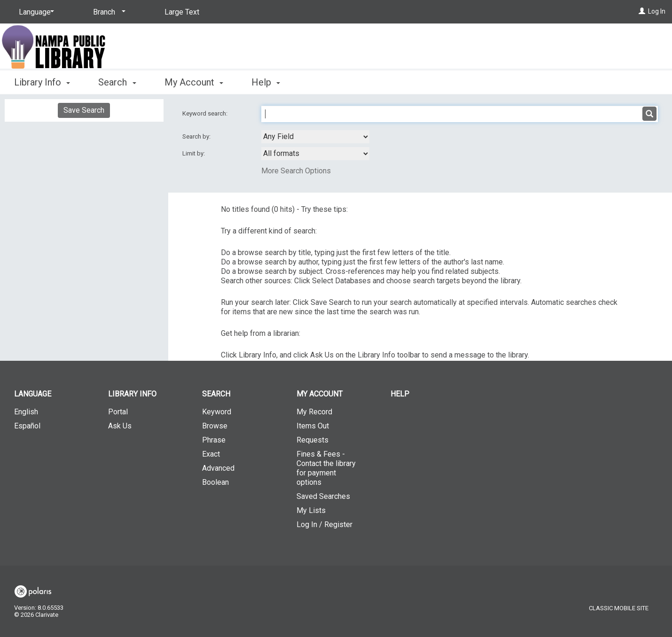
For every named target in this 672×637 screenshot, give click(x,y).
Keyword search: (206, 113)
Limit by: (194, 153)
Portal (118, 412)
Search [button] (117, 82)
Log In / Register (324, 524)
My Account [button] (194, 82)
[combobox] (315, 137)
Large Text (182, 12)
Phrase (214, 440)
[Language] (35, 12)
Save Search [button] (84, 110)
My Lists (311, 510)
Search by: (197, 136)
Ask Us (120, 426)
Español (27, 426)
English (26, 412)
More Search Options (296, 171)
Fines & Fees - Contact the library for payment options (326, 468)
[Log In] (642, 11)
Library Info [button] (42, 82)
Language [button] (33, 394)
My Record (314, 412)
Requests (313, 440)
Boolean (215, 482)
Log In (657, 11)
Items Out (313, 426)
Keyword (217, 412)
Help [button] (266, 82)
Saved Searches (323, 496)
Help (400, 394)
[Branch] (108, 12)
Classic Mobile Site (619, 608)
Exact (211, 454)
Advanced (218, 468)
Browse (215, 426)
